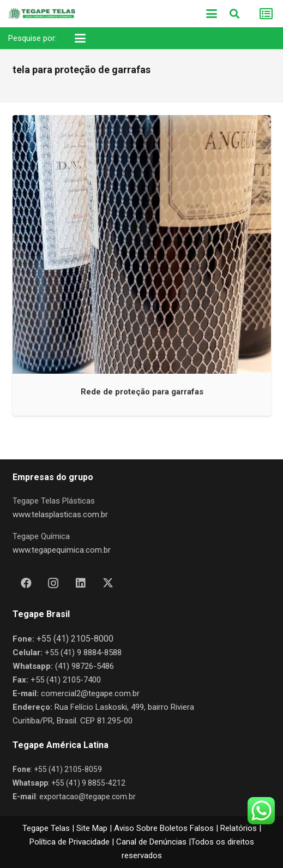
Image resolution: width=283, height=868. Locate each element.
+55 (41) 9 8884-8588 (83, 653)
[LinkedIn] (81, 583)
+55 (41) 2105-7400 (66, 680)
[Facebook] (26, 583)
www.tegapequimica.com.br (62, 550)
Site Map (92, 828)
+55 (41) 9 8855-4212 (88, 783)
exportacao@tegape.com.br (88, 797)
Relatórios (239, 828)
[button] (212, 14)
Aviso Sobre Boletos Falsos (164, 828)
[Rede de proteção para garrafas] (142, 244)
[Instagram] (53, 583)
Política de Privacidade (70, 842)
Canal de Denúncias (151, 842)
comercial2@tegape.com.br (90, 693)
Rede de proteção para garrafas (141, 391)
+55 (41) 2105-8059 (68, 769)
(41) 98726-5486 (85, 666)
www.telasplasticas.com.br (60, 514)
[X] (108, 583)
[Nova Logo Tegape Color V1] (42, 14)
